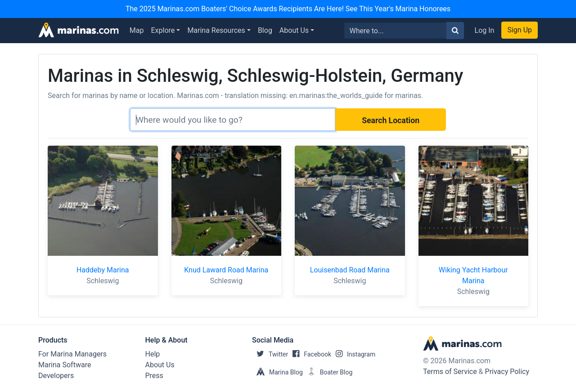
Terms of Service (450, 372)
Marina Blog (277, 372)
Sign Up (520, 30)
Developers (56, 376)
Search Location (391, 120)
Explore (163, 30)
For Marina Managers (72, 354)
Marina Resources (216, 30)
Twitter (270, 354)
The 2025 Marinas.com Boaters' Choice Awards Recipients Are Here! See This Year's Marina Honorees (288, 9)
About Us (294, 30)
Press (154, 376)
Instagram (353, 354)
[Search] (233, 120)
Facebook (310, 354)
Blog (265, 30)
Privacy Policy (507, 372)
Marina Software (65, 365)
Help (153, 354)
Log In (485, 30)
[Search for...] (395, 31)
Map (137, 30)
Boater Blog (328, 372)
